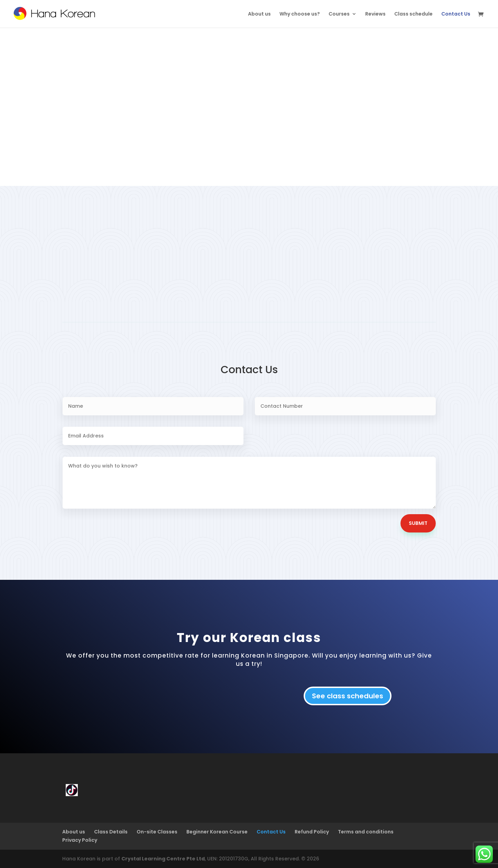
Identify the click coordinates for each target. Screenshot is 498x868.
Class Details (111, 832)
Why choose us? (300, 14)
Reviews (375, 14)
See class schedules (348, 696)
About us (259, 14)
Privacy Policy (80, 840)
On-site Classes (157, 832)
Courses (339, 14)
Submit (418, 523)
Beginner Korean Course (217, 832)
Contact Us (456, 14)
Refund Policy (312, 832)
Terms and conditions (366, 832)
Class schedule (413, 14)
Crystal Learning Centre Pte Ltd (163, 859)
